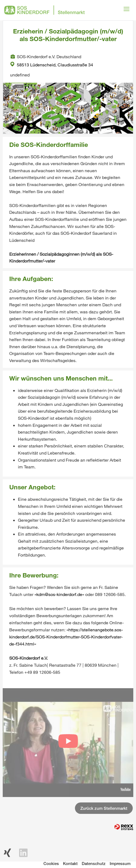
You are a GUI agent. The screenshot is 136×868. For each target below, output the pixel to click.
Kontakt (70, 863)
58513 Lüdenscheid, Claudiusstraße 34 (52, 65)
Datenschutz (94, 863)
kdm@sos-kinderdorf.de (59, 594)
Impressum (120, 863)
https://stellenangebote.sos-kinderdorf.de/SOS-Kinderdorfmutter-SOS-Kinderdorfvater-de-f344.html (66, 637)
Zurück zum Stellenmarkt (104, 808)
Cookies (51, 863)
